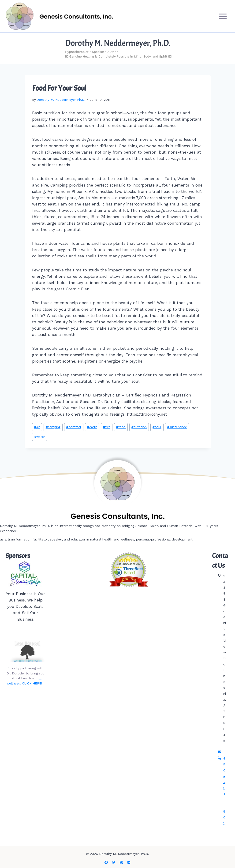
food (121, 427)
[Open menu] (223, 16)
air (37, 427)
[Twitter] (114, 862)
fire (107, 427)
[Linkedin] (129, 862)
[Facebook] (106, 862)
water (40, 437)
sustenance (177, 427)
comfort (74, 427)
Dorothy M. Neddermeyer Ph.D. (61, 100)
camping (53, 427)
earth (92, 427)
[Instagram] (121, 862)
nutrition (139, 427)
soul (157, 427)
